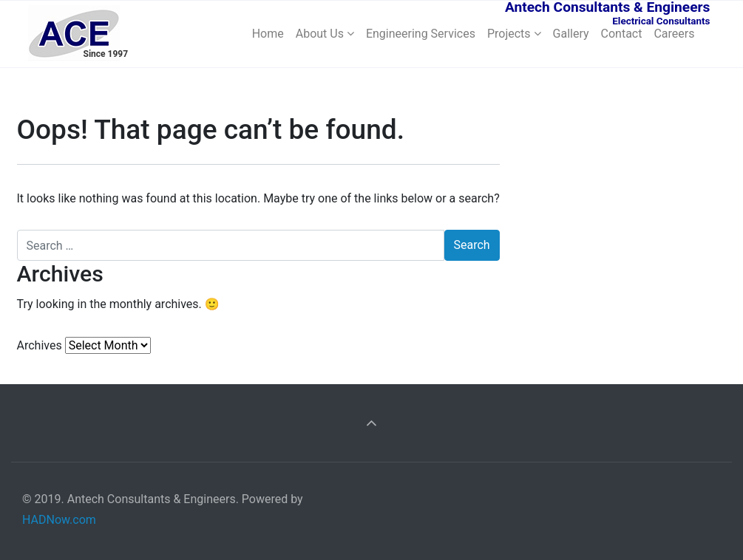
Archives (40, 345)
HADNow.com (59, 520)
